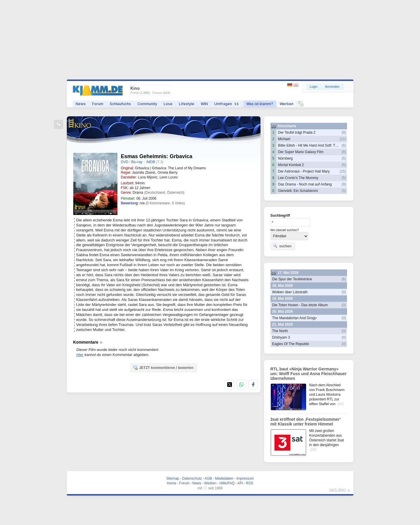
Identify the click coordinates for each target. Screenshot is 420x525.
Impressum (245, 478)
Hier (80, 355)
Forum (98, 104)
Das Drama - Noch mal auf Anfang (305, 184)
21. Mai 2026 (283, 324)
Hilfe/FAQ (227, 483)
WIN (204, 104)
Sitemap (173, 478)
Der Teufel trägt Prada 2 (297, 133)
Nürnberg (285, 158)
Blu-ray (137, 162)
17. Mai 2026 (288, 273)
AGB (208, 478)
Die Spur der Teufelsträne (292, 279)
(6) (344, 145)
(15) (343, 171)
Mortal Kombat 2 (291, 165)
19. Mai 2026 (283, 299)
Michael (284, 139)
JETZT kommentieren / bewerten (163, 367)
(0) (344, 292)
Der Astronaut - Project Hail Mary (304, 171)
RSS (250, 483)
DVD (125, 162)
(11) (343, 139)
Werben (287, 104)
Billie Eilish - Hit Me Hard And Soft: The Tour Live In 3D (321, 145)
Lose (168, 104)
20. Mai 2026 (283, 312)
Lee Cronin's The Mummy (298, 178)
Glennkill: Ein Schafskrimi (298, 191)
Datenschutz (192, 478)
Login (314, 87)
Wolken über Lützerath (290, 292)
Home (172, 483)
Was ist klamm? (260, 104)
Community (147, 104)
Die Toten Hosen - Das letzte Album (300, 305)
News (81, 104)
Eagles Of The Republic (291, 344)
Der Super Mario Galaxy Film (301, 152)
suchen (282, 246)
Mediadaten (224, 478)
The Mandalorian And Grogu (294, 318)
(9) (344, 133)
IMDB (151, 162)
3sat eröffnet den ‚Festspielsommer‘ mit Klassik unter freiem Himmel (306, 422)
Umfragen (227, 104)
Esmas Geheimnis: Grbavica (157, 156)
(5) (344, 158)
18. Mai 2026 (283, 286)
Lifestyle (187, 104)
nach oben (338, 490)
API (240, 483)
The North (280, 331)
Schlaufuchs (120, 104)
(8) (344, 152)
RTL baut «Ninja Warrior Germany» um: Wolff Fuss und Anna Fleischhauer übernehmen (309, 374)
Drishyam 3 (281, 337)
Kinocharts (287, 126)
